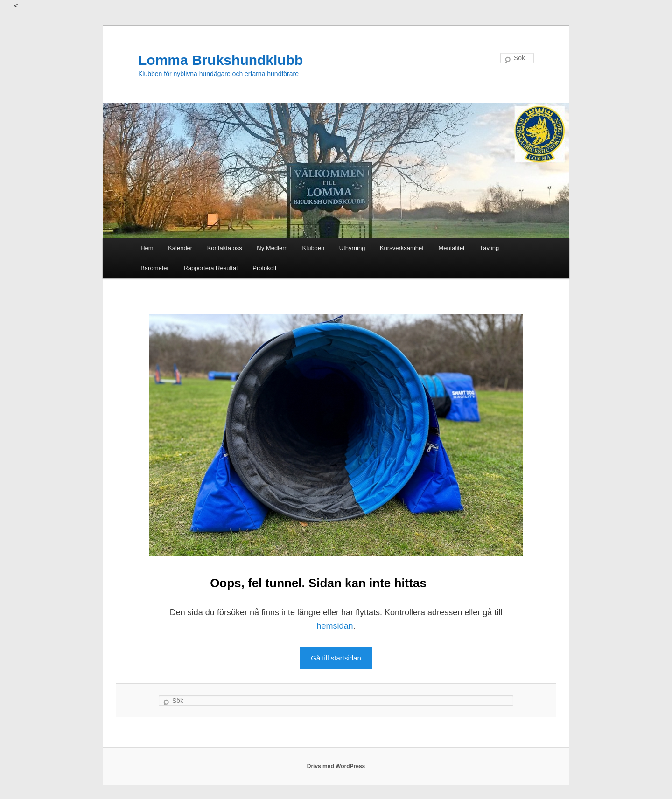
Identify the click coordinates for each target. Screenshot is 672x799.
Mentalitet (451, 248)
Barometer (155, 268)
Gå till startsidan (336, 658)
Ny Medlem (272, 248)
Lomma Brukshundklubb (220, 60)
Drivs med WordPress (336, 766)
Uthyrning (352, 248)
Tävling (489, 248)
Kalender (180, 248)
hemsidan (335, 626)
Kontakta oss (225, 248)
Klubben (314, 248)
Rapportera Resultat (210, 268)
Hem (147, 248)
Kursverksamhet (402, 248)
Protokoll (264, 268)
